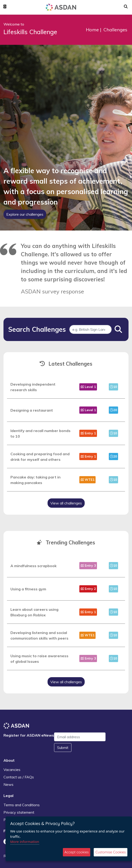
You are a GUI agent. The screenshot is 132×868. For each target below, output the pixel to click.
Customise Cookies (111, 852)
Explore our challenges (25, 214)
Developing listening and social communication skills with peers (39, 635)
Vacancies (12, 770)
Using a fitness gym (28, 589)
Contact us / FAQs (19, 777)
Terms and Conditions (22, 805)
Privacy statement (19, 812)
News (8, 784)
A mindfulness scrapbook (34, 566)
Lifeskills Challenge (30, 32)
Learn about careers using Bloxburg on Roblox (34, 612)
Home (92, 30)
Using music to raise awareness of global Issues (39, 659)
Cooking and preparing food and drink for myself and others (40, 457)
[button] (5, 7)
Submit (63, 748)
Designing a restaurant (32, 410)
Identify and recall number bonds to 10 (40, 433)
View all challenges (66, 503)
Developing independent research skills (33, 387)
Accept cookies (77, 852)
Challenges (115, 30)
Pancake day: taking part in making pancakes (35, 480)
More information (25, 842)
